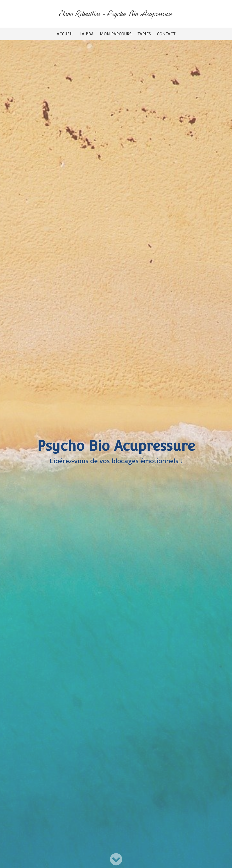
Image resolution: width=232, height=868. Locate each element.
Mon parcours (116, 34)
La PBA (87, 34)
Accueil (65, 34)
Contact (166, 34)
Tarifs (144, 34)
